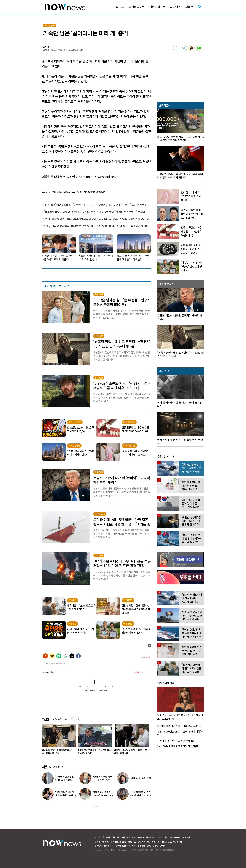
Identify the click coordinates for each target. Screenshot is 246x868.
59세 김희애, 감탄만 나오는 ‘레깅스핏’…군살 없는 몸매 (103, 795)
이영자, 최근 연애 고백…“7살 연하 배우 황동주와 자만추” (130, 752)
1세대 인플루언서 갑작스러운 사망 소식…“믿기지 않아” (140, 795)
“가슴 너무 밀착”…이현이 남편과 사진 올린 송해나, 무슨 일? (93, 752)
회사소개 (106, 837)
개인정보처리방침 (128, 837)
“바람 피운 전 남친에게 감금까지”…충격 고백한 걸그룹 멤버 (65, 795)
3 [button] (99, 807)
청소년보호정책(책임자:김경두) (150, 837)
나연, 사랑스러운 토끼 (141, 778)
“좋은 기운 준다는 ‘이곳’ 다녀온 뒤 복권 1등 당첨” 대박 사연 (57, 752)
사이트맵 (186, 837)
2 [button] (96, 807)
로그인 (97, 837)
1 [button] (94, 807)
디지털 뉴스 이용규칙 (172, 837)
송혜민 (46, 47)
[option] (58, 740)
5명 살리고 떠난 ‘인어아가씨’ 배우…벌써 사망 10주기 (103, 780)
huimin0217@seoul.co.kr (100, 177)
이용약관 (115, 837)
